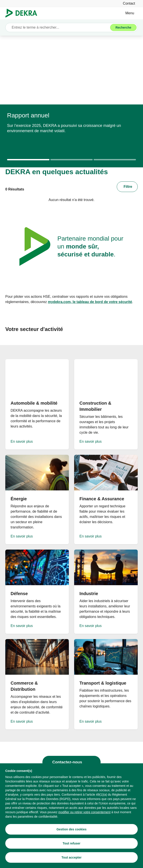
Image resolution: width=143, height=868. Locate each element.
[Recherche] (123, 27)
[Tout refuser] (71, 843)
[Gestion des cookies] (71, 829)
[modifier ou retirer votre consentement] (84, 812)
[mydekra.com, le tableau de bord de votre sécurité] (90, 302)
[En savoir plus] (37, 404)
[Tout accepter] (71, 857)
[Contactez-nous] (71, 762)
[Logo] (23, 13)
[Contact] (129, 3)
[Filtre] (127, 187)
